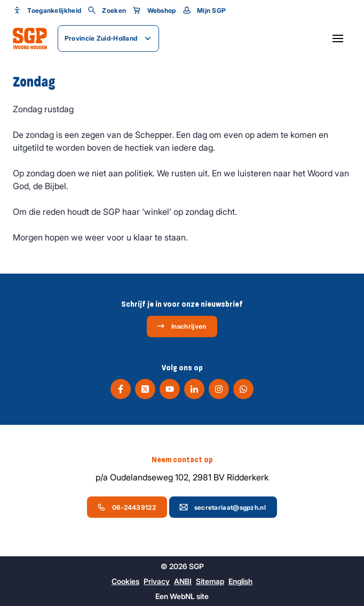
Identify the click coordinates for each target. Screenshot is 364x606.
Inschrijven (181, 326)
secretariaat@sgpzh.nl (223, 507)
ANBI (183, 581)
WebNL (182, 596)
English (240, 581)
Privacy (157, 581)
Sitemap (210, 581)
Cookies (125, 581)
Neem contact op (182, 460)
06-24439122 (126, 507)
